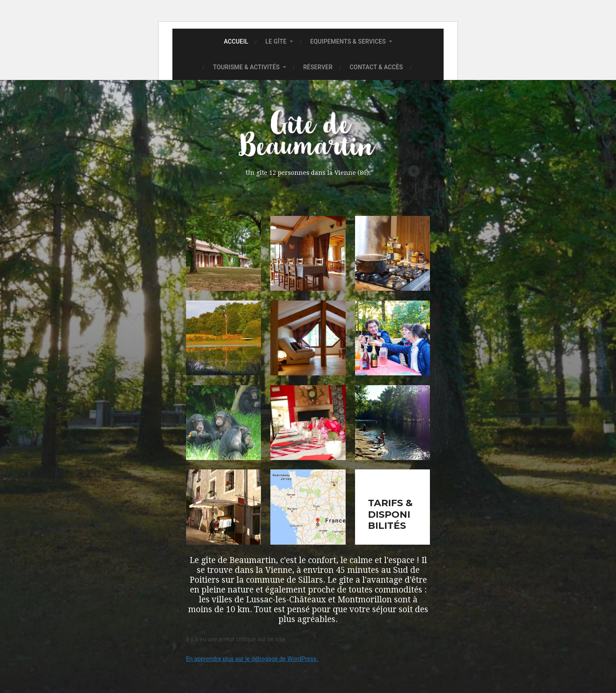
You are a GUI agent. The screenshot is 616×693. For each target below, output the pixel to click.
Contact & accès (376, 67)
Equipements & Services (348, 41)
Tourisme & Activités (246, 67)
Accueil (236, 41)
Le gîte (276, 41)
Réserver (318, 67)
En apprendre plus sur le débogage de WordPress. (252, 659)
